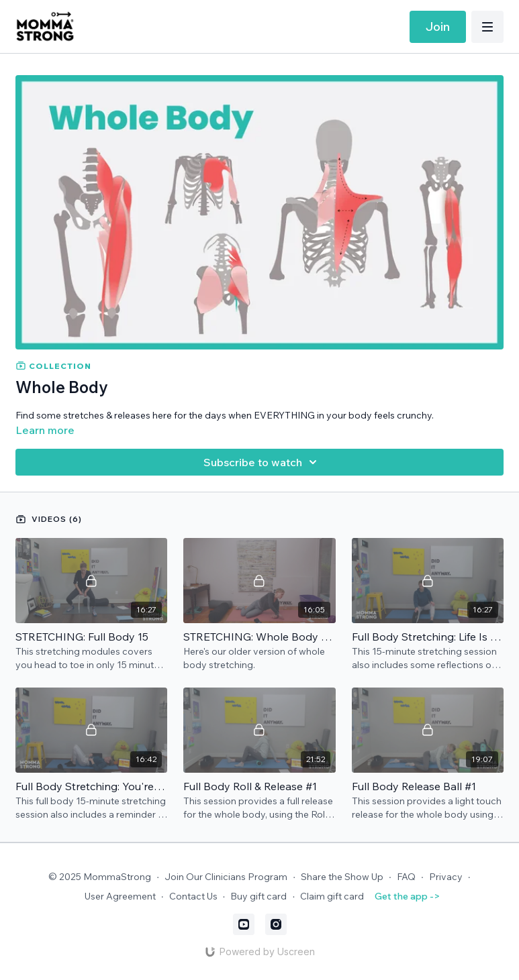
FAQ (406, 877)
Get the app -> (407, 896)
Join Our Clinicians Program (226, 877)
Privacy (446, 877)
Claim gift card (332, 896)
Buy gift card (258, 896)
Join (438, 26)
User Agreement (120, 896)
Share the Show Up (342, 877)
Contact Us (193, 896)
